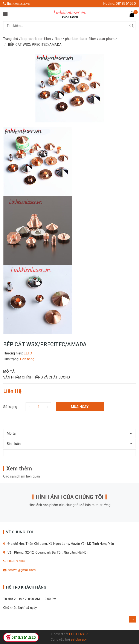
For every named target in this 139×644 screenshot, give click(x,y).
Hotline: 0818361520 (119, 4)
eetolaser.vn (79, 639)
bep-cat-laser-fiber (37, 39)
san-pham (107, 39)
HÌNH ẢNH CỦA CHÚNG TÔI (70, 497)
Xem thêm (19, 469)
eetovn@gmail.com (22, 570)
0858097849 (16, 561)
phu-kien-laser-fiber (81, 39)
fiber (59, 39)
